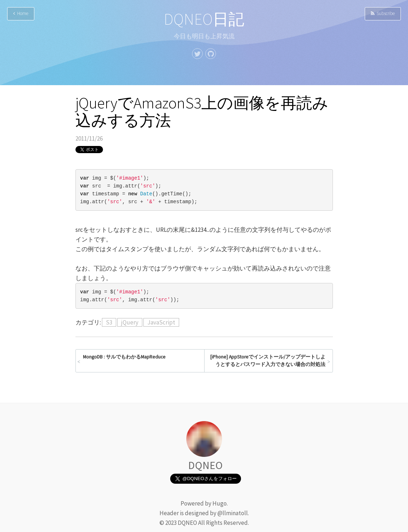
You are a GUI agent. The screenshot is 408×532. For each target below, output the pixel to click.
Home (21, 13)
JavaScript (161, 322)
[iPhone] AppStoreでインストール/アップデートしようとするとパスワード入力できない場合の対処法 (268, 361)
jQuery (130, 322)
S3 (109, 322)
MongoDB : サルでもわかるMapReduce (124, 357)
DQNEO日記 (204, 19)
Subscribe (383, 13)
